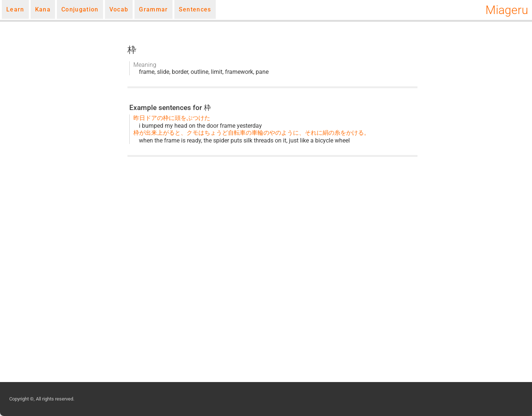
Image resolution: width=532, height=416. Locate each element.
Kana (43, 9)
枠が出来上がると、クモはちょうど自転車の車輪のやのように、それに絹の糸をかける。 (252, 133)
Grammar (153, 9)
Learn (15, 9)
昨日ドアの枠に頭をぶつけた (172, 118)
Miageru (507, 10)
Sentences (195, 9)
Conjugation (80, 9)
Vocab (119, 9)
